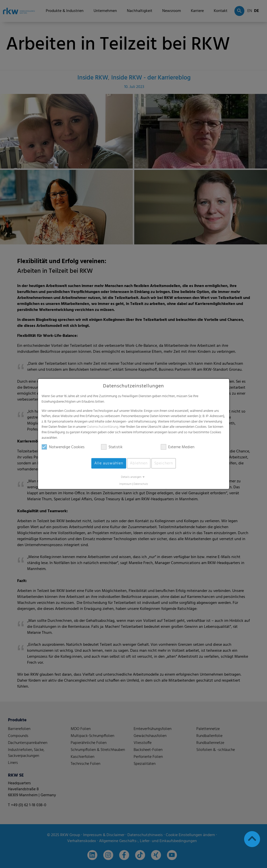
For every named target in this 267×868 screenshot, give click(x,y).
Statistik (112, 447)
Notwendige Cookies (63, 447)
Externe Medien (178, 447)
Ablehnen (139, 463)
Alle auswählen (109, 463)
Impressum (125, 484)
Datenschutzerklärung (103, 427)
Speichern (164, 463)
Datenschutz (141, 484)
